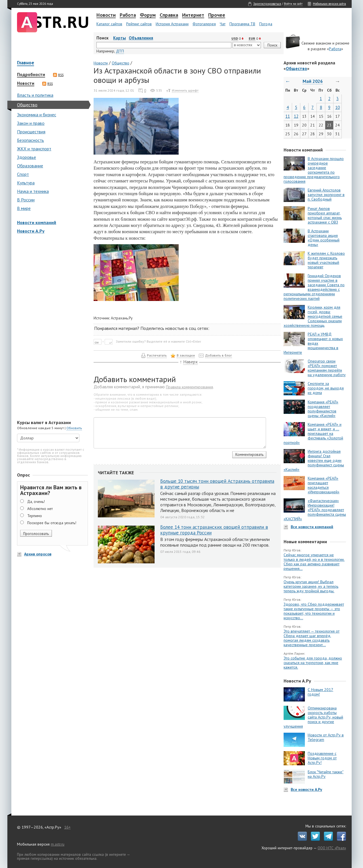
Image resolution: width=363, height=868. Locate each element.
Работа (128, 15)
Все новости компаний (312, 527)
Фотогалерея (204, 24)
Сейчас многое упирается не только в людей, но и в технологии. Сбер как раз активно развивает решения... (314, 562)
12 (296, 116)
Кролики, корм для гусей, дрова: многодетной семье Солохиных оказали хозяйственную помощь (313, 316)
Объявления (141, 38)
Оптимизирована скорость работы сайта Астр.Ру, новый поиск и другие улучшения (313, 717)
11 (288, 116)
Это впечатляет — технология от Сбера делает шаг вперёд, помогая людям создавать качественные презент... (312, 638)
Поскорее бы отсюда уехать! (52, 523)
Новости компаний (37, 222)
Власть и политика (35, 95)
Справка (169, 15)
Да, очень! (36, 502)
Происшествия (31, 132)
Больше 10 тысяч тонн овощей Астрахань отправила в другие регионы (217, 484)
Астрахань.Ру (122, 318)
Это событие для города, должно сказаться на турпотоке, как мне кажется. (313, 663)
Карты (120, 38)
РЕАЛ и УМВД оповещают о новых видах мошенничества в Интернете (313, 343)
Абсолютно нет (40, 509)
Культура (26, 183)
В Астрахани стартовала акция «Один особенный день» (324, 238)
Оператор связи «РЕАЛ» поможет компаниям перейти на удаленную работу (327, 368)
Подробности (31, 75)
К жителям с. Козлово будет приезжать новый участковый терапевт (326, 260)
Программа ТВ (242, 24)
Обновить (74, 428)
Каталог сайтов (109, 24)
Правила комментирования (189, 387)
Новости (106, 15)
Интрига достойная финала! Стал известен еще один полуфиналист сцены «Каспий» (314, 460)
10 (337, 107)
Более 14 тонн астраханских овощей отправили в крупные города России (214, 530)
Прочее (217, 15)
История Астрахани (172, 24)
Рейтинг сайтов (139, 24)
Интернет (193, 15)
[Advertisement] (51, 327)
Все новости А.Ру (306, 789)
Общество (27, 105)
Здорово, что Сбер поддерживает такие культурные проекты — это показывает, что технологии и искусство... (314, 611)
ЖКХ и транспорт (34, 149)
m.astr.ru (58, 844)
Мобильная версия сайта (329, 4)
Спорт (23, 174)
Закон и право (31, 123)
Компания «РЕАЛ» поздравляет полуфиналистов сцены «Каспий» (323, 409)
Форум (148, 15)
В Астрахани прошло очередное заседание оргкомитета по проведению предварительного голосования (314, 170)
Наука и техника (33, 191)
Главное (26, 63)
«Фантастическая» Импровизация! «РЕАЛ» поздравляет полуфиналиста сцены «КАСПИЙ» (315, 510)
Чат (223, 24)
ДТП (120, 51)
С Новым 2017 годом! (320, 692)
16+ (67, 827)
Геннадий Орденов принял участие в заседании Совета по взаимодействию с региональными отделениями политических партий (314, 287)
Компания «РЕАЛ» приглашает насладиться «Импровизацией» (324, 485)
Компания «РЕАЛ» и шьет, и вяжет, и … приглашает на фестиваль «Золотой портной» (313, 433)
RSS (58, 75)
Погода (266, 24)
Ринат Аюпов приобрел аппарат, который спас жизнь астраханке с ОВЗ (325, 215)
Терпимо (35, 516)
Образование (30, 166)
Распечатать (157, 355)
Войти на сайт (293, 4)
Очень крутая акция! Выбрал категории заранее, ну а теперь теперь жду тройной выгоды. (311, 586)
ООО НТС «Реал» (332, 848)
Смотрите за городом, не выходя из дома (326, 388)
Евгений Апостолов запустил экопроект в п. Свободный (326, 195)
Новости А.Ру (31, 231)
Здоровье (27, 157)
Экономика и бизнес (37, 115)
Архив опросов (38, 554)
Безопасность (30, 140)
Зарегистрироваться (267, 4)
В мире (24, 208)
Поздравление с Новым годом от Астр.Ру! (322, 758)
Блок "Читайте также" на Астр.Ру (326, 774)
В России (26, 200)
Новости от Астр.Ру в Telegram (326, 737)
